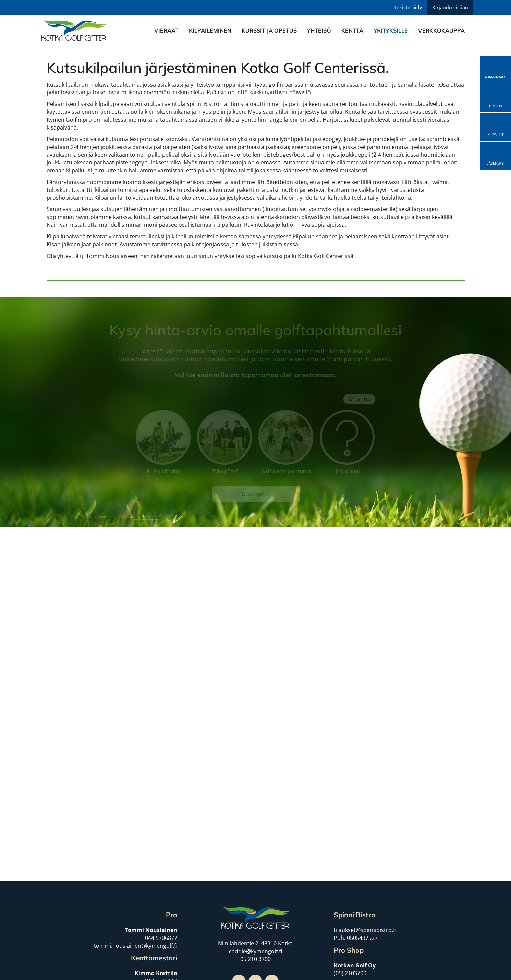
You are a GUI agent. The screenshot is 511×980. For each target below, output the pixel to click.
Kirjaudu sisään (450, 7)
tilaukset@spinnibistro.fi (365, 930)
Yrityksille (391, 30)
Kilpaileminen (210, 30)
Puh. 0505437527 (356, 938)
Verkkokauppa (441, 30)
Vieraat (166, 30)
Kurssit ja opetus (269, 30)
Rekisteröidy (408, 7)
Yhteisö (319, 30)
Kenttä (352, 30)
